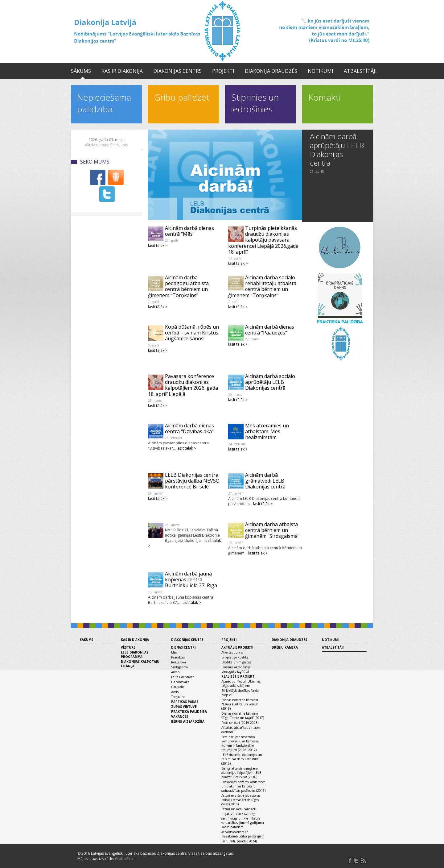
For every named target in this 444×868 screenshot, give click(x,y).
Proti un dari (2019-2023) (240, 723)
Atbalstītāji (360, 71)
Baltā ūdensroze (183, 677)
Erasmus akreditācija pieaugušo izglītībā (236, 669)
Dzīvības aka (180, 682)
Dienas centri (183, 647)
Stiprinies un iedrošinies (255, 103)
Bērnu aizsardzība (188, 721)
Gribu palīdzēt (182, 97)
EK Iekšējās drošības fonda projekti (240, 693)
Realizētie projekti (238, 676)
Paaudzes (178, 657)
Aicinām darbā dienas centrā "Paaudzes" (270, 330)
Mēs (174, 652)
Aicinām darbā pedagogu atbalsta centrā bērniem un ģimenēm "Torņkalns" (178, 286)
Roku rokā (179, 662)
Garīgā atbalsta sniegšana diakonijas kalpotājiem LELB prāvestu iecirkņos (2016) (241, 773)
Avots (175, 692)
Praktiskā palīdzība (189, 712)
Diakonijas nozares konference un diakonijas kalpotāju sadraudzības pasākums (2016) (243, 786)
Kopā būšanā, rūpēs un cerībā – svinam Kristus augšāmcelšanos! (192, 333)
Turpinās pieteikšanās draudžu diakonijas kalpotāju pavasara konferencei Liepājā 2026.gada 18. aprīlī (263, 240)
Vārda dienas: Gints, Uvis (106, 145)
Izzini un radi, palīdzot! (239, 809)
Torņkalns (178, 697)
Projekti (223, 71)
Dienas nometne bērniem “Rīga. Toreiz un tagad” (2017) (243, 716)
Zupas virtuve (184, 707)
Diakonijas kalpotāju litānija (140, 664)
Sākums (81, 71)
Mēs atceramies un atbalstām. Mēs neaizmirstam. (267, 431)
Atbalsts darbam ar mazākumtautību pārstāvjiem (243, 834)
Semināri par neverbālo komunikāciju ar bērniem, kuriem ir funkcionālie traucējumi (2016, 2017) (240, 743)
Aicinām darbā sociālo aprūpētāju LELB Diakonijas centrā (270, 382)
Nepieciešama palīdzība (104, 103)
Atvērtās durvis (232, 652)
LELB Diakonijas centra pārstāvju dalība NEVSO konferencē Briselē (192, 481)
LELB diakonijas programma (135, 654)
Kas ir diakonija (122, 71)
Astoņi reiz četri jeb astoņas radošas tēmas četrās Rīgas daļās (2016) (241, 800)
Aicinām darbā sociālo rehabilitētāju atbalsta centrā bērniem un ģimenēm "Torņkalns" (262, 286)
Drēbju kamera (285, 647)
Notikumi (321, 71)
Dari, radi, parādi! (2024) (239, 841)
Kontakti (324, 97)
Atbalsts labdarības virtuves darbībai (241, 730)
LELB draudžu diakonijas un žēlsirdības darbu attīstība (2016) (242, 759)
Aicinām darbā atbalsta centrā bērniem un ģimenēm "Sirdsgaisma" (272, 530)
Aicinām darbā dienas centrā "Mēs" (189, 231)
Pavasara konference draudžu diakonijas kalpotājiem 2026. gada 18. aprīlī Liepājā (183, 385)
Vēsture (128, 647)
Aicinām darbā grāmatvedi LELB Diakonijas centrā (265, 481)
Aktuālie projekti (237, 647)
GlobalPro (124, 859)
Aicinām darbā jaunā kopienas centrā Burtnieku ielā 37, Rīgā (191, 579)
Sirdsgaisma (179, 667)
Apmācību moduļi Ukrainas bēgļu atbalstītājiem (241, 683)
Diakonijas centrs (177, 71)
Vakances (180, 716)
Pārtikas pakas (185, 702)
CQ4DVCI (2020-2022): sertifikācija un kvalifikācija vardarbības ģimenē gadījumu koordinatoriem (243, 820)
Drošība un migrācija (236, 662)
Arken (175, 672)
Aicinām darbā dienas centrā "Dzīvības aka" (189, 428)
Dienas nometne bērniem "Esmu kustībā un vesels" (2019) (240, 704)
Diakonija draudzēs (271, 71)
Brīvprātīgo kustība (235, 657)
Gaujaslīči (178, 687)
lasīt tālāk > (158, 245)
